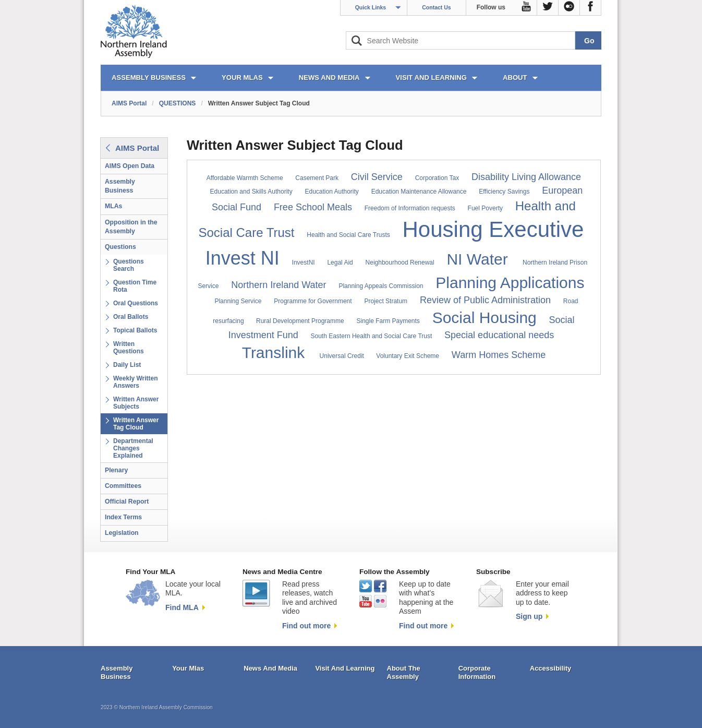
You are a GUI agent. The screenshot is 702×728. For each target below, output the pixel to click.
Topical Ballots (135, 330)
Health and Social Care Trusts (348, 235)
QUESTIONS (178, 103)
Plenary (116, 470)
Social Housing (485, 318)
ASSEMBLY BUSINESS (149, 77)
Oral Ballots (131, 317)
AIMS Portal (129, 103)
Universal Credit (343, 356)
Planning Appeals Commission (381, 286)
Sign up (529, 616)
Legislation (122, 533)
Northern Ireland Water (279, 285)
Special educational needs (499, 335)
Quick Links (371, 7)
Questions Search (129, 265)
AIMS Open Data (130, 166)
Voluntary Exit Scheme (408, 356)
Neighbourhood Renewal (400, 262)
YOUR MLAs (242, 77)
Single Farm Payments (388, 321)
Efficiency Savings (504, 192)
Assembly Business (120, 186)
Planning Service (238, 301)
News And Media (270, 668)
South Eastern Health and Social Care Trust (372, 336)
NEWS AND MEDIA (329, 77)
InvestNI (304, 262)
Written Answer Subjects (136, 403)
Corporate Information (477, 672)
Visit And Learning (345, 668)
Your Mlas (188, 668)
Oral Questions (136, 303)
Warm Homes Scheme (499, 355)
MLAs (113, 206)
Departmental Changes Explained (133, 448)
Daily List (127, 365)
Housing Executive (493, 229)
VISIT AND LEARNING (431, 77)
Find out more (306, 626)
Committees (123, 486)
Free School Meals (313, 207)
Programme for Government (313, 301)
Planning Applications (510, 283)
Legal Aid (340, 262)
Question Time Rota (135, 286)
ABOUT (515, 77)
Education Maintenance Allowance (419, 192)
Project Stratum (386, 301)
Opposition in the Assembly (131, 227)
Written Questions (129, 348)
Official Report (127, 502)
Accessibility (551, 668)
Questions (120, 247)
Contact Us (436, 7)
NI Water (479, 259)
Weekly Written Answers (136, 382)
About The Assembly (404, 672)
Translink (276, 353)
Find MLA (182, 607)
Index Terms (123, 517)
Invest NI (243, 258)
